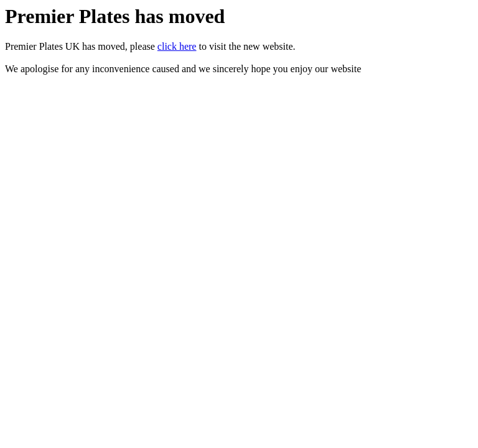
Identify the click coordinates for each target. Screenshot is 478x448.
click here (177, 46)
